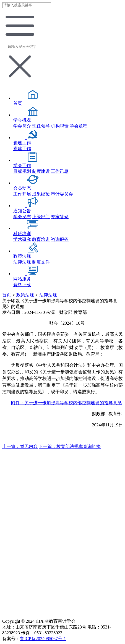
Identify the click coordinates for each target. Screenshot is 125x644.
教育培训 (41, 239)
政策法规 (25, 295)
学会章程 (79, 126)
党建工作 (22, 149)
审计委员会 (62, 194)
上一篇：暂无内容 (20, 446)
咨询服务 (60, 239)
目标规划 (22, 171)
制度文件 (41, 262)
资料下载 (22, 285)
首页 (7, 295)
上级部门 (41, 217)
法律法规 (22, 262)
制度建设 (41, 171)
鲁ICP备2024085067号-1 (43, 639)
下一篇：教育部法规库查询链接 (70, 446)
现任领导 (41, 126)
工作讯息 (60, 171)
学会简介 (22, 126)
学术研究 (22, 239)
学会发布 (22, 217)
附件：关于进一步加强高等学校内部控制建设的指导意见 (66, 403)
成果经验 (41, 194)
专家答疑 (60, 217)
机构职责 (60, 126)
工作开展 (22, 194)
